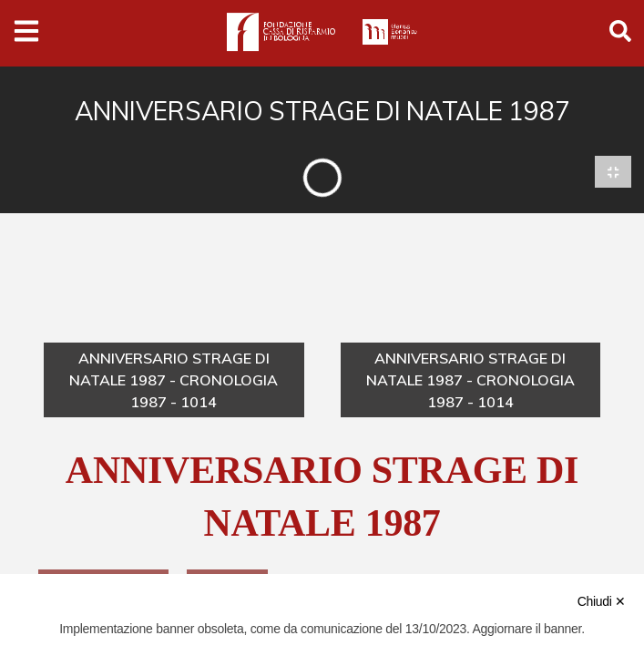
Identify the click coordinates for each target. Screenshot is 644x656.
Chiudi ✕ (602, 601)
